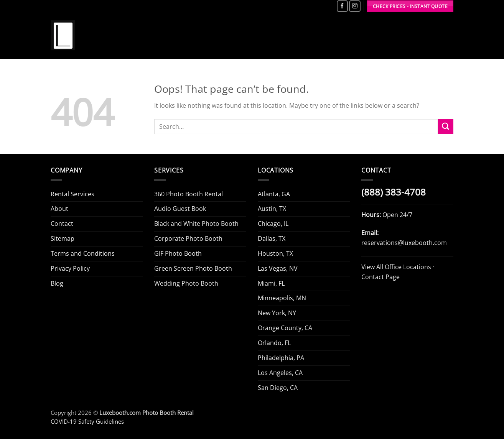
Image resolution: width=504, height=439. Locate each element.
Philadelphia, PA (281, 358)
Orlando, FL (274, 343)
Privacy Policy (70, 268)
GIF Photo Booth (178, 253)
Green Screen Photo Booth (193, 268)
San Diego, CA (278, 388)
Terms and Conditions (83, 253)
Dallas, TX (272, 238)
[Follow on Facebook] (342, 6)
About (59, 209)
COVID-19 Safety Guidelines (87, 421)
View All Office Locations (396, 267)
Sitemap (63, 238)
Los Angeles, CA (280, 373)
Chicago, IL (273, 224)
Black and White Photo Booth (196, 224)
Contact (62, 224)
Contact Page (380, 277)
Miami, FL (271, 283)
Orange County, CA (285, 328)
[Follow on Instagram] (355, 6)
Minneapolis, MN (282, 298)
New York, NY (277, 313)
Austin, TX (272, 209)
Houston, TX (275, 253)
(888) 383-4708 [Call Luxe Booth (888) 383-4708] (394, 192)
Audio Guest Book (180, 209)
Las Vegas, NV (278, 268)
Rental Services (72, 194)
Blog (57, 283)
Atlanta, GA (274, 194)
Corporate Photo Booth (188, 238)
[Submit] (446, 127)
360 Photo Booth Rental (189, 194)
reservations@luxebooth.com (404, 243)
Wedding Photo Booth (186, 283)
